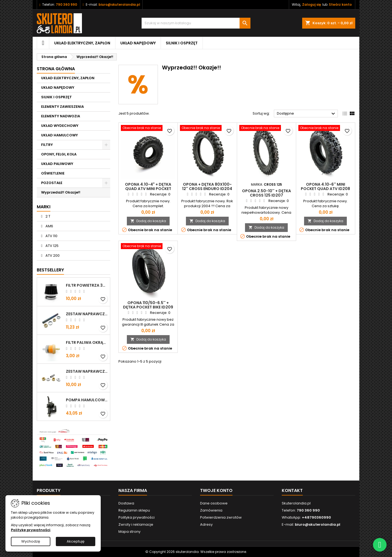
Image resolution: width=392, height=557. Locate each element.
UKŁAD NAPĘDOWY (138, 43)
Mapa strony (129, 532)
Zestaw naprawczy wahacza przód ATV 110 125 (87, 314)
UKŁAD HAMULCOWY (59, 135)
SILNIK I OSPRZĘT (182, 43)
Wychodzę (31, 541)
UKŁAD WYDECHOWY (60, 126)
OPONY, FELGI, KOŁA (59, 154)
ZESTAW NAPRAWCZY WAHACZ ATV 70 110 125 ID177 (87, 371)
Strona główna (56, 69)
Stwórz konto (340, 4)
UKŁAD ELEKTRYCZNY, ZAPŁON (82, 43)
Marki (44, 207)
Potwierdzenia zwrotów (221, 517)
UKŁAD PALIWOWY (57, 164)
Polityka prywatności (137, 517)
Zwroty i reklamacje (136, 524)
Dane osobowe (214, 503)
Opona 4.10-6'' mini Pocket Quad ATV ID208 (325, 186)
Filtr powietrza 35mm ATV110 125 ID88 (87, 285)
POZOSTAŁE (52, 183)
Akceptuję (76, 541)
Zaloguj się (312, 4)
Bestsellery (50, 270)
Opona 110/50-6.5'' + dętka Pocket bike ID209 (148, 305)
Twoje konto (216, 490)
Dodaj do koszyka (148, 221)
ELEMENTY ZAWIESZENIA (62, 107)
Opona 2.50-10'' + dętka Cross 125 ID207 (267, 193)
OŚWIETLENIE (53, 173)
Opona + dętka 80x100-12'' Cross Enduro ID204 (207, 186)
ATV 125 (52, 246)
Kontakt (292, 490)
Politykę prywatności (31, 530)
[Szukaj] (196, 23)
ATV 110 (51, 236)
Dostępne (307, 114)
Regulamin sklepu (134, 510)
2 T (48, 216)
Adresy (206, 524)
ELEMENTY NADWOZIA (61, 116)
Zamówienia (211, 510)
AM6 (49, 226)
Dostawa (126, 503)
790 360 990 (66, 4)
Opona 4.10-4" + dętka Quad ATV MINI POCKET (148, 186)
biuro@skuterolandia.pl (119, 4)
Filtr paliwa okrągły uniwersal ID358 (87, 342)
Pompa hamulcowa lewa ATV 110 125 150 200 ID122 (87, 400)
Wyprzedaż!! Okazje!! (61, 192)
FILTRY (47, 145)
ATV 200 (52, 255)
